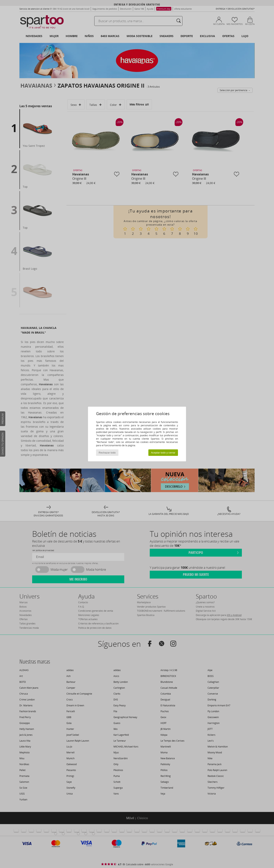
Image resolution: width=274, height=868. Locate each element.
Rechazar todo (107, 453)
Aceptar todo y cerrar (163, 453)
